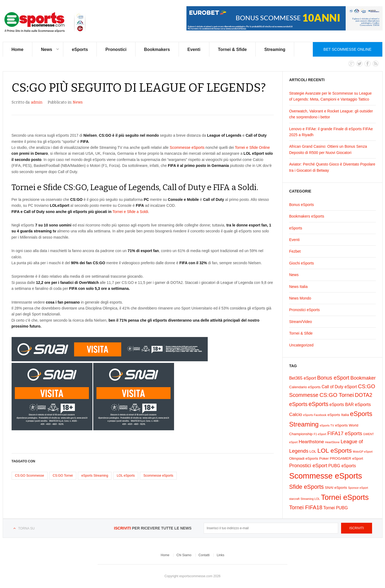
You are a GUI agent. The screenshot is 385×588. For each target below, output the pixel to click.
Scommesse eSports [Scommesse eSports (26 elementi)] (326, 476)
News (47, 49)
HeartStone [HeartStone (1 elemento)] (332, 442)
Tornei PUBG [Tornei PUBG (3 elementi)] (336, 508)
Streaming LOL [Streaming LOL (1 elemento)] (310, 499)
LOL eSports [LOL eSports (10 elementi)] (335, 451)
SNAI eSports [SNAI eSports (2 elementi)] (336, 488)
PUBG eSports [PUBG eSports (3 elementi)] (342, 466)
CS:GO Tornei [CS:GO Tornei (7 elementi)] (337, 395)
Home (18, 49)
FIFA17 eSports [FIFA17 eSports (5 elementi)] (345, 433)
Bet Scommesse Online (348, 49)
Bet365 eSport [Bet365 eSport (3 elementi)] (303, 378)
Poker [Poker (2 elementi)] (324, 458)
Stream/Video (301, 322)
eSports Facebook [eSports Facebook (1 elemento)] (315, 415)
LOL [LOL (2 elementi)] (313, 451)
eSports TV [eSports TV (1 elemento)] (327, 425)
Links (220, 555)
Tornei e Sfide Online (252, 147)
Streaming (275, 49)
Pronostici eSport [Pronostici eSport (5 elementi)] (308, 465)
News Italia (298, 287)
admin (37, 102)
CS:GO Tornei (63, 476)
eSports (80, 49)
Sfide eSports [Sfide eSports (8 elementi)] (306, 487)
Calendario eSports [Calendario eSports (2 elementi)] (305, 387)
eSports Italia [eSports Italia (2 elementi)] (338, 415)
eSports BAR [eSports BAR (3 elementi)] (342, 405)
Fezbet (295, 251)
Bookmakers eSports (307, 216)
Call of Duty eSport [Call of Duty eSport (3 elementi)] (339, 387)
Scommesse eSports (187, 147)
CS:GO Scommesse (30, 476)
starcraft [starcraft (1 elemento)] (294, 499)
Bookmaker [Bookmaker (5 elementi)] (363, 378)
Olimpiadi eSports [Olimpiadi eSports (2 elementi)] (304, 458)
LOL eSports (126, 476)
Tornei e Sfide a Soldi (130, 212)
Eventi (194, 49)
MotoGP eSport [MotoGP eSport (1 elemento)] (363, 452)
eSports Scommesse (45, 22)
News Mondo (300, 298)
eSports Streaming (95, 476)
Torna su (27, 528)
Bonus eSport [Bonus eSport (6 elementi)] (333, 378)
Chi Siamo (184, 555)
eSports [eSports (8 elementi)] (318, 404)
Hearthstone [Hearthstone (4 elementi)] (311, 442)
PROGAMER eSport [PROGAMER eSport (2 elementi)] (346, 458)
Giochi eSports (301, 263)
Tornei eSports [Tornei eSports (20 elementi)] (345, 497)
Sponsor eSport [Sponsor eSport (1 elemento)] (358, 488)
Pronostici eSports (304, 310)
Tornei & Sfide (232, 49)
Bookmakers (157, 49)
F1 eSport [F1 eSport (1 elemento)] (320, 434)
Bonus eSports (301, 205)
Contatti (204, 555)
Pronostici (116, 49)
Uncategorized (301, 345)
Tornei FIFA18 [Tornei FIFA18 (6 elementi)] (306, 507)
